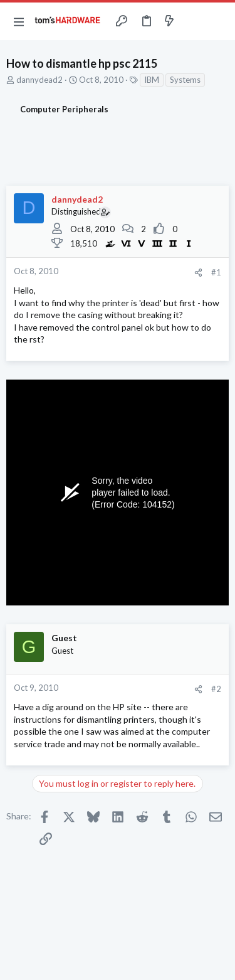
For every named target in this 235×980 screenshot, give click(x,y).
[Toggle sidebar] (194, 21)
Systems (185, 80)
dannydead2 (39, 80)
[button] (19, 21)
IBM (152, 80)
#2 (216, 689)
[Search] (218, 21)
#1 (216, 272)
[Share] (198, 273)
